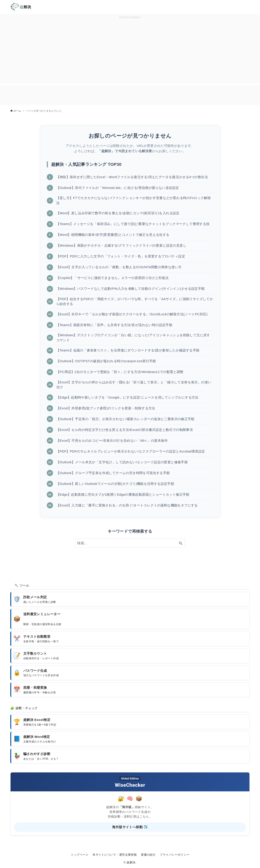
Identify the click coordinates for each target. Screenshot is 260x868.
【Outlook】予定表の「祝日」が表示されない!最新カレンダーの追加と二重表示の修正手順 (125, 419)
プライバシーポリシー (175, 855)
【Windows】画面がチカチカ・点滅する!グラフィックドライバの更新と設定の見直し (121, 245)
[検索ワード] (130, 543)
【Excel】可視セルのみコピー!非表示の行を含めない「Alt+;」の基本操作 (112, 440)
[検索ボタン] (181, 543)
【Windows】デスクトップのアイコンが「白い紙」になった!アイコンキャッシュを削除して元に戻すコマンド (133, 338)
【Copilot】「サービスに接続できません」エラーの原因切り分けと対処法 (113, 278)
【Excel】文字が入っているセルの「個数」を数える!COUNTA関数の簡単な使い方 (119, 267)
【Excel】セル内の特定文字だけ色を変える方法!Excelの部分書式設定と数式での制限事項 (125, 430)
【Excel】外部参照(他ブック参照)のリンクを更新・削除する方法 (106, 408)
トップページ (80, 855)
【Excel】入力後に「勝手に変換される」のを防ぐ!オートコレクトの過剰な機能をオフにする (127, 505)
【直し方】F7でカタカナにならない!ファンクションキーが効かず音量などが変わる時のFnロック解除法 (134, 200)
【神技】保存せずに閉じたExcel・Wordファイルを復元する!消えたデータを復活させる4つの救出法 (132, 177)
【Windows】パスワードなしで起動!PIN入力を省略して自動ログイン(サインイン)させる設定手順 (131, 289)
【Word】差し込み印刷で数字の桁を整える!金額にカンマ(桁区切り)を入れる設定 (118, 213)
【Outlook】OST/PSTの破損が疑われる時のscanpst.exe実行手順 (106, 361)
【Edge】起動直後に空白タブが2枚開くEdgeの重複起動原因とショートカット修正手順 (123, 494)
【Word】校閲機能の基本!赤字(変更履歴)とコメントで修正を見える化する (113, 235)
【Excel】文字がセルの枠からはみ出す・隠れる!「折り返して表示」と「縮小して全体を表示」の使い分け (134, 385)
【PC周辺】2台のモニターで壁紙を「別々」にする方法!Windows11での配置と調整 (120, 372)
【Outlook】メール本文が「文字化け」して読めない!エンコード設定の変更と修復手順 (122, 462)
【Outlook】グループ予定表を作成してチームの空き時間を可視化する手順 (113, 473)
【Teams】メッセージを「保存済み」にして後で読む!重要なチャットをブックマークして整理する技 (133, 224)
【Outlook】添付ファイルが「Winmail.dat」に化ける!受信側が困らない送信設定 (118, 188)
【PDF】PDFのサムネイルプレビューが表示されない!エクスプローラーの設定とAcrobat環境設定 (131, 451)
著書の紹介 (148, 855)
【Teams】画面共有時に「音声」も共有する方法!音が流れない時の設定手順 (114, 325)
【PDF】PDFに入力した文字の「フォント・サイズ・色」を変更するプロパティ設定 (121, 256)
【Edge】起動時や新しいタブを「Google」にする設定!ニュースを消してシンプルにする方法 (127, 397)
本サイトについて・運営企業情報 (115, 855)
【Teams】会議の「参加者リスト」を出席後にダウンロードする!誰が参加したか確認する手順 (128, 350)
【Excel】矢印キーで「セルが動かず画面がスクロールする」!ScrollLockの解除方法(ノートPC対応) (132, 314)
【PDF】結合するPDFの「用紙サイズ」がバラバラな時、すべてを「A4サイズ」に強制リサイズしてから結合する (135, 301)
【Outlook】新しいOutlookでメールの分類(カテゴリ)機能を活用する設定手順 (115, 484)
